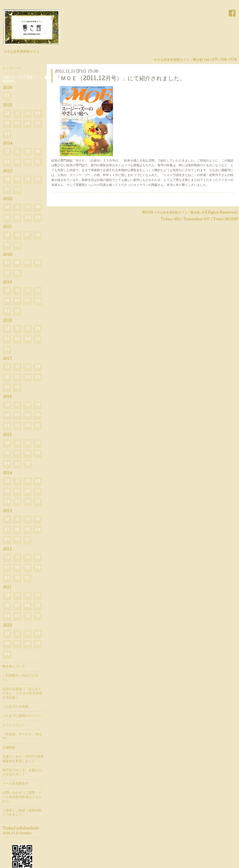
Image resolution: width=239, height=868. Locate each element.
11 (17, 114)
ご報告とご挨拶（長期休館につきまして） (22, 813)
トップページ (12, 68)
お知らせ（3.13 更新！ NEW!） (19, 80)
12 (7, 114)
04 (7, 162)
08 (7, 124)
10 (28, 114)
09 (38, 114)
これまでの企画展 (15, 707)
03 (7, 96)
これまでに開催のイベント (22, 716)
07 (17, 124)
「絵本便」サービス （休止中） (22, 737)
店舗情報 (9, 748)
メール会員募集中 (15, 784)
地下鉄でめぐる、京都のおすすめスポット (22, 773)
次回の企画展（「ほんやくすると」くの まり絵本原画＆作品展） (22, 694)
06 (28, 124)
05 (38, 124)
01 (38, 162)
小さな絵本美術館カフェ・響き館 (177, 213)
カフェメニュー (14, 725)
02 (28, 162)
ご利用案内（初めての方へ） (20, 678)
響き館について (14, 667)
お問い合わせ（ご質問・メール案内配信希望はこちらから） (22, 797)
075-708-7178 (224, 60)
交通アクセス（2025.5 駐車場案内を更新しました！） (23, 759)
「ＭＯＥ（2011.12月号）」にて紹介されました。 (120, 79)
